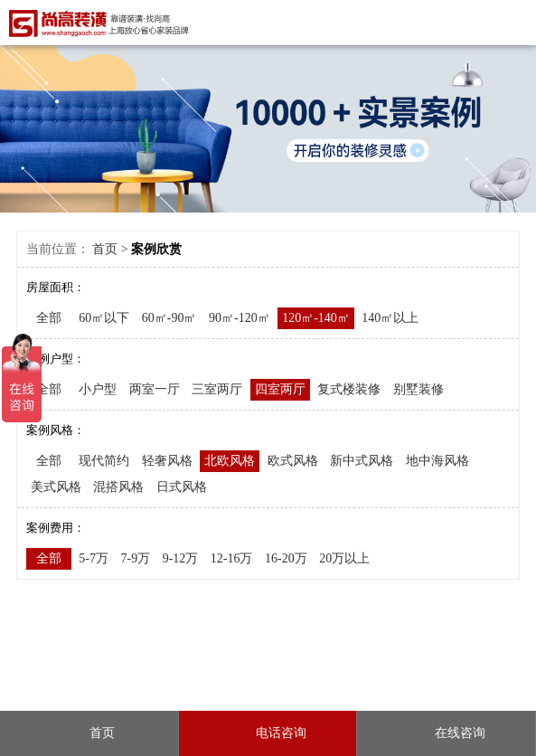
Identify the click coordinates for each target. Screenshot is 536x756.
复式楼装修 (349, 389)
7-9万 (135, 558)
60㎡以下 (104, 318)
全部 (49, 318)
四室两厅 (280, 389)
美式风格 (56, 487)
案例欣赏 (156, 249)
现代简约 (104, 461)
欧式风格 (293, 461)
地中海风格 (437, 461)
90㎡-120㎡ (240, 318)
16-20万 (286, 558)
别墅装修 (418, 389)
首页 (105, 249)
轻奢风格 (167, 461)
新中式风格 (362, 461)
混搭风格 (118, 487)
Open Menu (516, 22)
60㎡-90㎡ (169, 318)
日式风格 (182, 487)
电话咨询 (268, 733)
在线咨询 (447, 733)
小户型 (98, 389)
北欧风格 (230, 461)
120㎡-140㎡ (316, 318)
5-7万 (94, 558)
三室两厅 (217, 389)
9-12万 (181, 558)
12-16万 (232, 558)
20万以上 (344, 558)
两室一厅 (155, 389)
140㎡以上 (390, 318)
